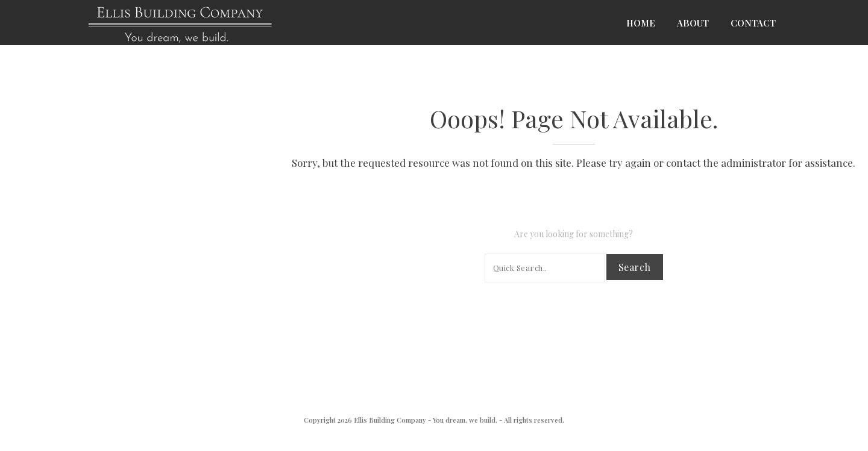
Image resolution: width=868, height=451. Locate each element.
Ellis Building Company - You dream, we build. (426, 420)
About (693, 23)
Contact (753, 23)
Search (635, 267)
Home (641, 23)
